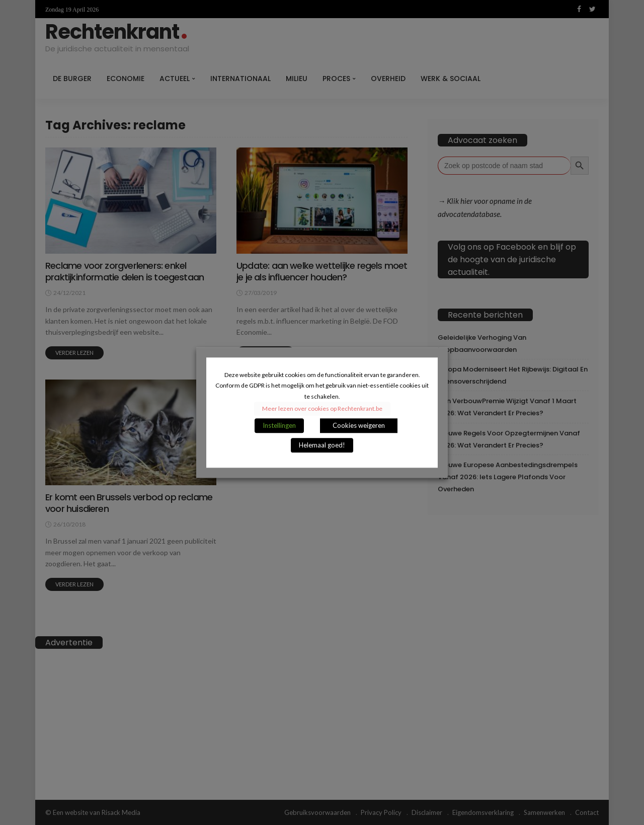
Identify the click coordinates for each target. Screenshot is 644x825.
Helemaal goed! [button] (322, 445)
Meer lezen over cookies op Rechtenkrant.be (322, 408)
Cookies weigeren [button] (359, 425)
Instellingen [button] (279, 425)
